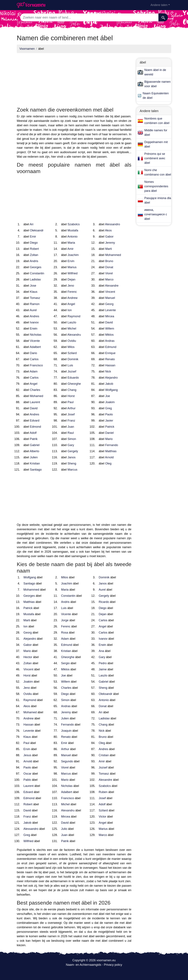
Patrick (110, 427)
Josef (71, 414)
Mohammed (113, 255)
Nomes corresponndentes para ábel (156, 186)
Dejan (71, 279)
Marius (72, 267)
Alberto (34, 451)
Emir (33, 237)
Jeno (71, 286)
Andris (34, 261)
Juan (71, 427)
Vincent (110, 292)
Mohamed (37, 396)
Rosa (65, 633)
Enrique (110, 353)
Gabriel (35, 445)
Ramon (35, 304)
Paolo (109, 414)
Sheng (72, 463)
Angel (71, 304)
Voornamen (27, 49)
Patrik (34, 439)
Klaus (34, 292)
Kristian (35, 463)
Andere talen (159, 5)
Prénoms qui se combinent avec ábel (155, 158)
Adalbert (35, 347)
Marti (108, 249)
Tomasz (35, 298)
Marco (109, 279)
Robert (34, 249)
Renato (110, 359)
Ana (101, 651)
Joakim (110, 402)
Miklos (109, 335)
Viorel (109, 273)
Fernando (112, 445)
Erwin (34, 329)
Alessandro (112, 224)
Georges (36, 267)
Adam (34, 371)
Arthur (71, 408)
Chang (72, 390)
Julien (34, 457)
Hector (28, 657)
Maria (71, 243)
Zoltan (34, 255)
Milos (71, 347)
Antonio (72, 237)
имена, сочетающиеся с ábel (156, 214)
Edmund (111, 347)
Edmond (35, 427)
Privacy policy (113, 965)
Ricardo (104, 602)
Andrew (72, 298)
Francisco (36, 365)
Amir (70, 249)
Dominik (73, 359)
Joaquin (66, 731)
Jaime (103, 669)
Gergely (73, 451)
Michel (72, 329)
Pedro (103, 663)
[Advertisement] (74, 79)
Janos (72, 457)
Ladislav (35, 279)
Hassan (110, 365)
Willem (110, 329)
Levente (110, 310)
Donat (109, 267)
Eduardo (73, 378)
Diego (34, 243)
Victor (102, 817)
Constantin (37, 273)
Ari (32, 224)
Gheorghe (74, 384)
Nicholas (36, 335)
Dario (33, 353)
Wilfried (73, 273)
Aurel (33, 310)
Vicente (35, 341)
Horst (71, 396)
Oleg (108, 463)
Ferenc (72, 292)
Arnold (109, 457)
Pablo (27, 780)
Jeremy (110, 243)
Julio (64, 829)
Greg (108, 408)
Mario (109, 439)
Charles (35, 390)
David (109, 322)
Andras (110, 341)
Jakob (109, 384)
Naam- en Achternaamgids (83, 965)
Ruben (103, 792)
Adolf (33, 433)
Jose (33, 286)
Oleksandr (37, 230)
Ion (70, 310)
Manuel (110, 298)
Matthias (111, 451)
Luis (70, 365)
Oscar (27, 774)
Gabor (109, 237)
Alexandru (74, 335)
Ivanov (34, 322)
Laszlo (72, 322)
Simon (72, 439)
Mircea (110, 316)
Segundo (67, 761)
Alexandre (112, 286)
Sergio (65, 663)
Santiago (36, 470)
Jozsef (72, 371)
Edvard (35, 421)
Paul (71, 402)
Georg (109, 304)
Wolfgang (111, 390)
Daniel (109, 433)
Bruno (109, 261)
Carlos (34, 359)
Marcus (72, 470)
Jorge (65, 620)
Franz (71, 421)
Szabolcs (74, 224)
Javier (109, 421)
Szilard (72, 353)
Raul (71, 433)
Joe (108, 396)
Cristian (104, 755)
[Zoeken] (163, 17)
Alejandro (111, 378)
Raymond (74, 316)
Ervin (71, 261)
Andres (34, 316)
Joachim (73, 255)
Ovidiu (72, 341)
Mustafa (73, 230)
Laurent (35, 402)
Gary (71, 445)
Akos (108, 230)
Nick (108, 371)
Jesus (27, 755)
